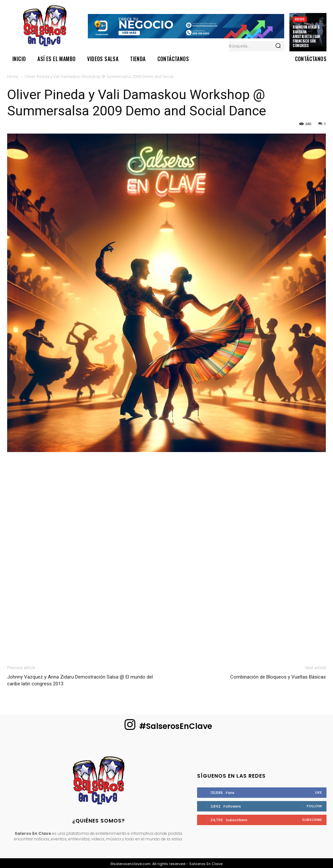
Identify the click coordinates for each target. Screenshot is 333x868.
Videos (300, 19)
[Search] (278, 46)
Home (13, 77)
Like (319, 792)
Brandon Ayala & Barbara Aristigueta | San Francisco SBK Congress (306, 36)
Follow (314, 806)
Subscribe (312, 820)
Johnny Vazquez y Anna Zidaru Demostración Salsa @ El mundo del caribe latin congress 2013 (80, 680)
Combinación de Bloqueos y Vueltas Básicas (278, 677)
